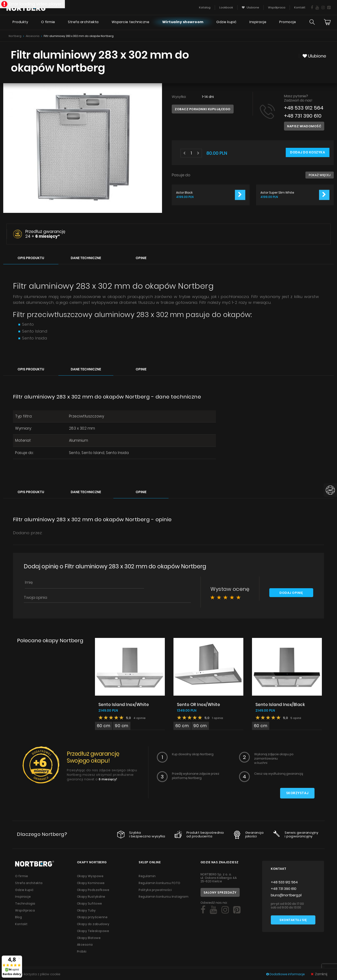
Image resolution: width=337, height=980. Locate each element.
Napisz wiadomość (304, 126)
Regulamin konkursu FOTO (160, 883)
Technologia (25, 903)
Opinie (141, 257)
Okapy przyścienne (92, 916)
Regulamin (147, 876)
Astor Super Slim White (277, 193)
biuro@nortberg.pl (286, 895)
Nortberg (15, 36)
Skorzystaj (297, 793)
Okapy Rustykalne (91, 896)
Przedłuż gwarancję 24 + (45, 234)
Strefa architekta (83, 23)
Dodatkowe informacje (286, 974)
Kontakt (22, 923)
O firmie (47, 23)
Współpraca (25, 910)
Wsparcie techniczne (130, 23)
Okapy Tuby (87, 910)
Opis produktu (31, 257)
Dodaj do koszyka (307, 152)
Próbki (82, 950)
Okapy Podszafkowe (94, 889)
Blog (19, 916)
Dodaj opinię (291, 593)
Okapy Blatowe (89, 936)
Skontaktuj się (293, 920)
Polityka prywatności (155, 889)
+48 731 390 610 (303, 116)
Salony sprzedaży (220, 892)
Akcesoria (33, 36)
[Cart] (327, 23)
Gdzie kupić (226, 23)
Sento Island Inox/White (124, 704)
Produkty (20, 23)
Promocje (288, 23)
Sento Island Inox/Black (281, 704)
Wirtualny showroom (182, 23)
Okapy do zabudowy (94, 923)
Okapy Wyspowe (90, 876)
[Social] (203, 910)
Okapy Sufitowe (90, 903)
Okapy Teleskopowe (93, 930)
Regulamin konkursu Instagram (164, 896)
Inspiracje (258, 23)
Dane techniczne (86, 257)
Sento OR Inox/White (199, 704)
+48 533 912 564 (304, 108)
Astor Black (184, 193)
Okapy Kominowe (91, 883)
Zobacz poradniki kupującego (203, 109)
